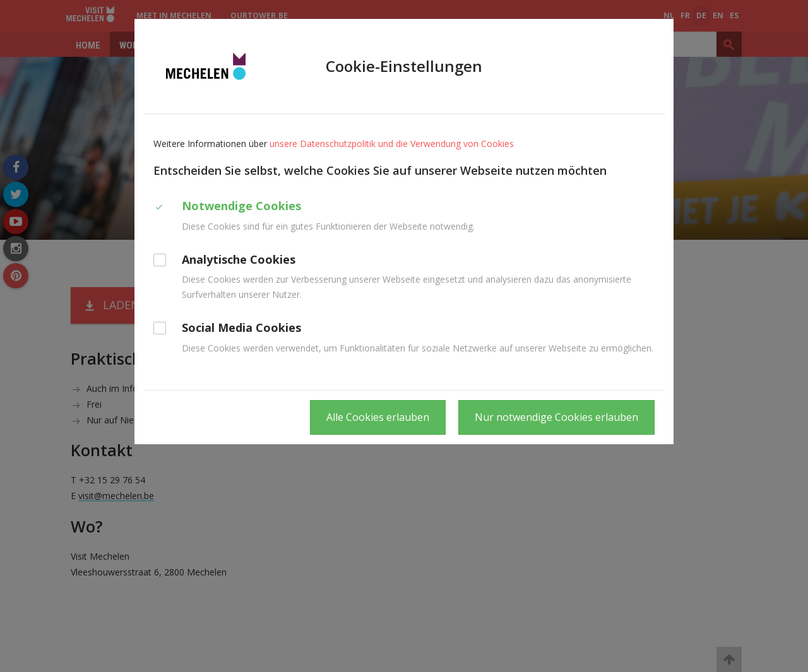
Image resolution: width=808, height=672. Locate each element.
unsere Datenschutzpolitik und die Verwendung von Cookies (392, 144)
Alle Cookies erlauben (378, 417)
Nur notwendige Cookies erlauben (556, 417)
